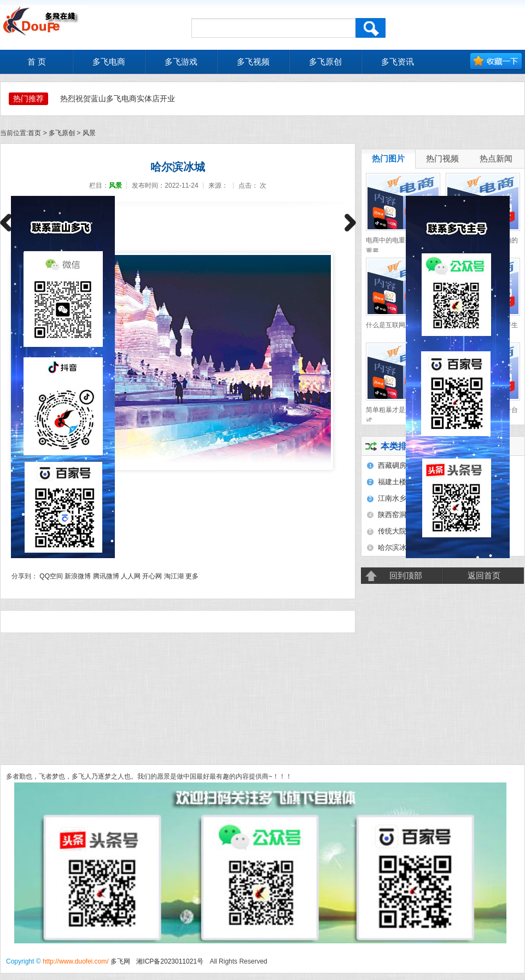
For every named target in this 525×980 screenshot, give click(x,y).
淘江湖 (174, 576)
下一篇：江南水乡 (350, 226)
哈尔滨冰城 (396, 547)
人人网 (131, 576)
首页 (34, 133)
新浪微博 (78, 576)
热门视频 (442, 159)
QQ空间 (51, 576)
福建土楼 (392, 482)
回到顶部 (406, 576)
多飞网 (120, 961)
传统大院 (392, 531)
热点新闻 (496, 159)
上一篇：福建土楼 (6, 226)
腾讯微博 (106, 576)
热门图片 (388, 159)
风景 (89, 133)
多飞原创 (62, 133)
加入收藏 (496, 62)
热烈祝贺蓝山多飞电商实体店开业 (118, 98)
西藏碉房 (392, 465)
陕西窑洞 (392, 515)
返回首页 (484, 576)
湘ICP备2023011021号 (170, 961)
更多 (192, 576)
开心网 (152, 576)
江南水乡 (392, 498)
